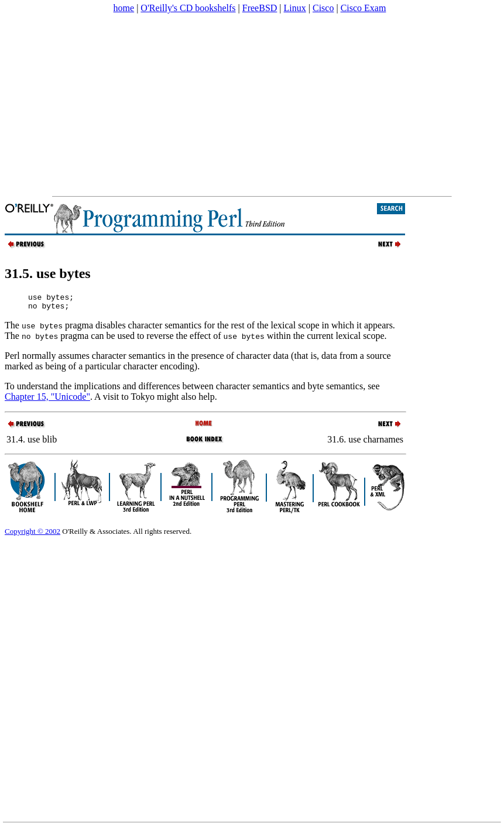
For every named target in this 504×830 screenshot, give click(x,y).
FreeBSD (260, 8)
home (124, 8)
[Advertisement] (203, 105)
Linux (295, 8)
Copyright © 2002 (32, 535)
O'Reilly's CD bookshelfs (188, 8)
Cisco (323, 8)
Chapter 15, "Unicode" (47, 400)
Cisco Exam (364, 8)
